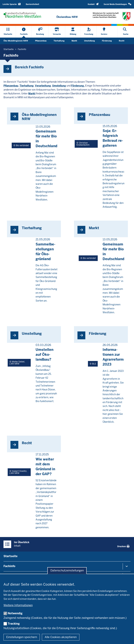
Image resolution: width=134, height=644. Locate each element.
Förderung (107, 41)
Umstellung (90, 41)
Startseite (10, 556)
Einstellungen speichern (22, 637)
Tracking (14, 624)
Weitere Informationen (18, 605)
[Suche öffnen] (126, 32)
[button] (118, 4)
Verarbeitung (43, 86)
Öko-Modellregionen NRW (16, 41)
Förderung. (78, 86)
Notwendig (15, 613)
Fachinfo (9, 566)
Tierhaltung (59, 41)
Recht (122, 41)
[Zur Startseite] (67, 17)
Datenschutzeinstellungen (67, 571)
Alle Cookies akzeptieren (61, 637)
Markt (74, 41)
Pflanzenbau (41, 41)
